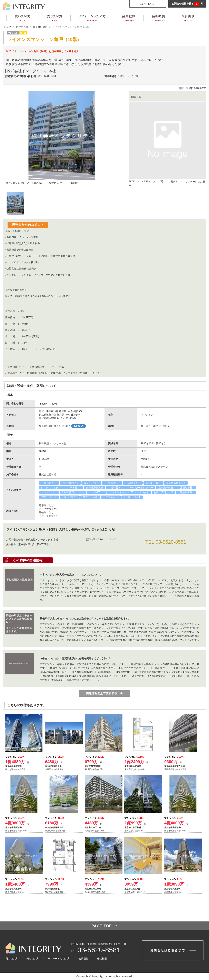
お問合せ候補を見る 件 (187, 4)
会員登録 (83, 959)
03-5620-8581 (47, 76)
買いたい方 (12, 959)
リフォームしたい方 (59, 959)
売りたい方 (33, 959)
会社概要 (102, 959)
